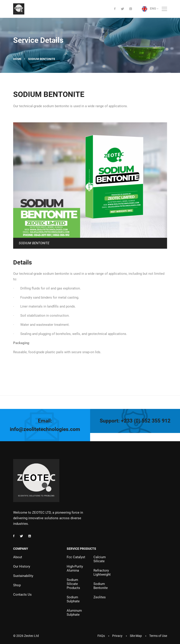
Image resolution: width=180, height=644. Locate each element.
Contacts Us (22, 595)
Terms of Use (158, 636)
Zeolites (100, 597)
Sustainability (23, 576)
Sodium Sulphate (73, 599)
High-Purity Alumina (75, 568)
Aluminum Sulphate (74, 613)
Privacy (117, 636)
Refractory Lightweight (102, 572)
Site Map (136, 636)
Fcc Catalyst (76, 557)
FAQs (101, 636)
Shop (17, 585)
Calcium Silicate (100, 559)
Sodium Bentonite (101, 586)
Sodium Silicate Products (73, 584)
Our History (22, 566)
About (18, 557)
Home (17, 59)
